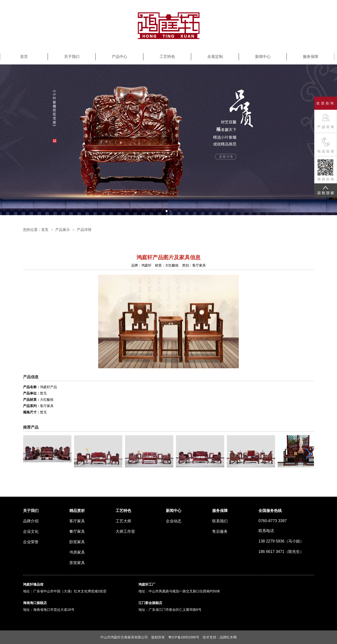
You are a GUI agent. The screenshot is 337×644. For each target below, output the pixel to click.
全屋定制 (215, 57)
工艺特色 (167, 57)
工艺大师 (123, 521)
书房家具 (77, 552)
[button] (167, 211)
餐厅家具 (77, 531)
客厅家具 (77, 521)
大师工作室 (125, 531)
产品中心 (120, 57)
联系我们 (220, 521)
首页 (24, 57)
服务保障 (311, 57)
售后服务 (220, 531)
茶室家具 (77, 563)
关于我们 (72, 57)
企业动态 (174, 521)
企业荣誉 (31, 542)
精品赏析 (77, 511)
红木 (230, 637)
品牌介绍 (31, 521)
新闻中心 (263, 57)
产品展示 (63, 230)
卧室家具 (77, 542)
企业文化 (31, 531)
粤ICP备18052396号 (184, 637)
